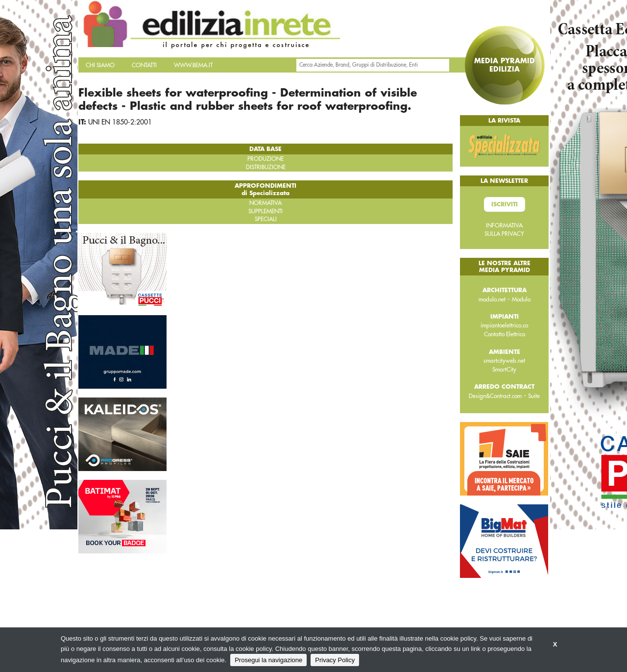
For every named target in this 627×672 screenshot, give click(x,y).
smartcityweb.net (504, 361)
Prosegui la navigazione (268, 660)
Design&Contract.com (495, 396)
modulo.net (492, 299)
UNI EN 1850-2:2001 (120, 122)
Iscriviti (505, 204)
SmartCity (504, 370)
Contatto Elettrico (505, 334)
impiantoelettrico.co (504, 325)
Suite (534, 396)
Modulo (521, 299)
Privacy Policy (335, 660)
